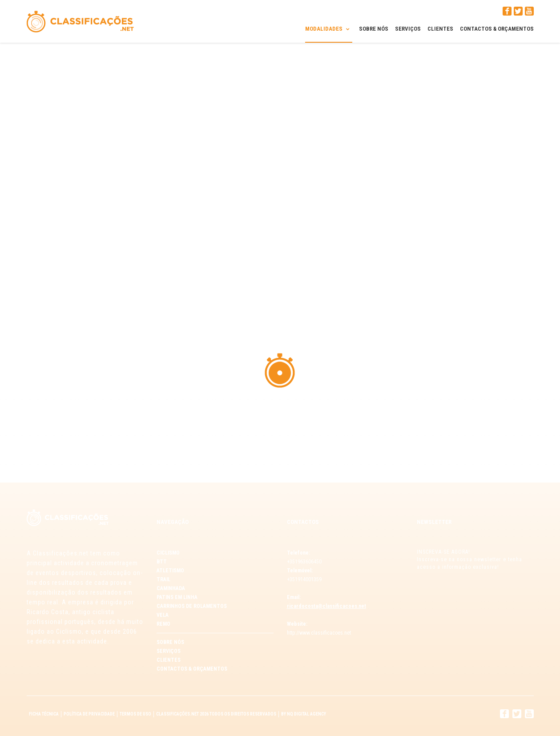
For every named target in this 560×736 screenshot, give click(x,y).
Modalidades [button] (329, 28)
